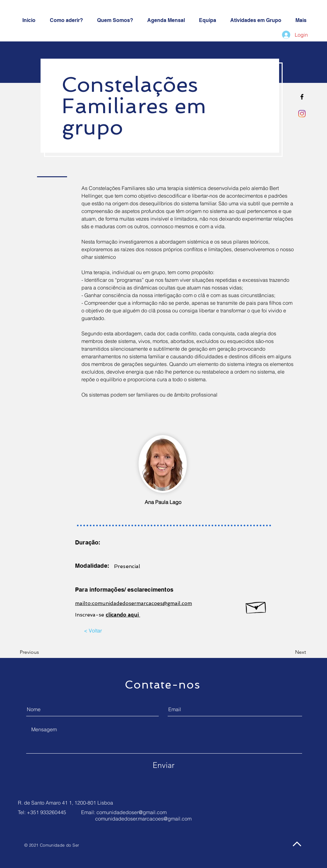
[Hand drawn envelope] (256, 606)
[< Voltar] (93, 631)
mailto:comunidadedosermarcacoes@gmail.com (133, 603)
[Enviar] (163, 765)
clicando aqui (123, 615)
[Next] (289, 652)
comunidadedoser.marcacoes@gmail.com (143, 819)
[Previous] (38, 652)
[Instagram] (302, 114)
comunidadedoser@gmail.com (132, 812)
